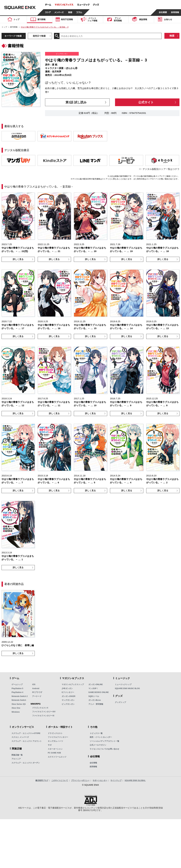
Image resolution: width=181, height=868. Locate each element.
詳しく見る (18, 259)
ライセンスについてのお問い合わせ (104, 749)
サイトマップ (116, 780)
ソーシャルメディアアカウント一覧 (104, 741)
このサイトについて (60, 780)
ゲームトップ (17, 684)
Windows (16, 712)
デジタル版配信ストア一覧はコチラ (161, 169)
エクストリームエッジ (57, 757)
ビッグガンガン (68, 704)
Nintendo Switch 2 (20, 696)
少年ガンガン (67, 688)
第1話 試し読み (76, 102)
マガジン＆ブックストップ (73, 684)
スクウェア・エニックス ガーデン (26, 763)
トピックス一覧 (96, 733)
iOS (34, 684)
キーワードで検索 (13, 36)
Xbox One (16, 708)
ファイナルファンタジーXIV (44, 712)
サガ (50, 745)
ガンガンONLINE (96, 684)
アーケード (37, 696)
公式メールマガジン (98, 745)
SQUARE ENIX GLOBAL (135, 780)
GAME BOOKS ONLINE (99, 692)
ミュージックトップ (123, 684)
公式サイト (146, 102)
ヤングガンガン (68, 700)
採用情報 (93, 767)
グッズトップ (120, 702)
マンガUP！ (93, 688)
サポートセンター (100, 780)
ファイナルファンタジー (58, 737)
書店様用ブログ (42, 780)
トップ (4, 27)
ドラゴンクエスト (55, 733)
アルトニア (16, 759)
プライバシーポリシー (80, 780)
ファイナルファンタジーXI (43, 716)
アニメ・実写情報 (96, 704)
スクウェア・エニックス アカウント (27, 741)
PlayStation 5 (17, 688)
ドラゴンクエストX (40, 708)
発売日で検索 (39, 36)
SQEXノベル (94, 696)
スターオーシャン (55, 749)
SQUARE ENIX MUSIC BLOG (127, 688)
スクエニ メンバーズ (20, 737)
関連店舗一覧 (17, 755)
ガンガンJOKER (69, 696)
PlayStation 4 (17, 692)
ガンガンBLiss (95, 700)
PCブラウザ (37, 692)
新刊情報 (14, 27)
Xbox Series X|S (19, 704)
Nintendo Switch (19, 700)
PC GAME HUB (54, 753)
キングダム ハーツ (55, 741)
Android (36, 688)
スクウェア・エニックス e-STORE (26, 733)
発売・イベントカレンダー (101, 737)
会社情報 (93, 763)
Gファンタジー (68, 692)
